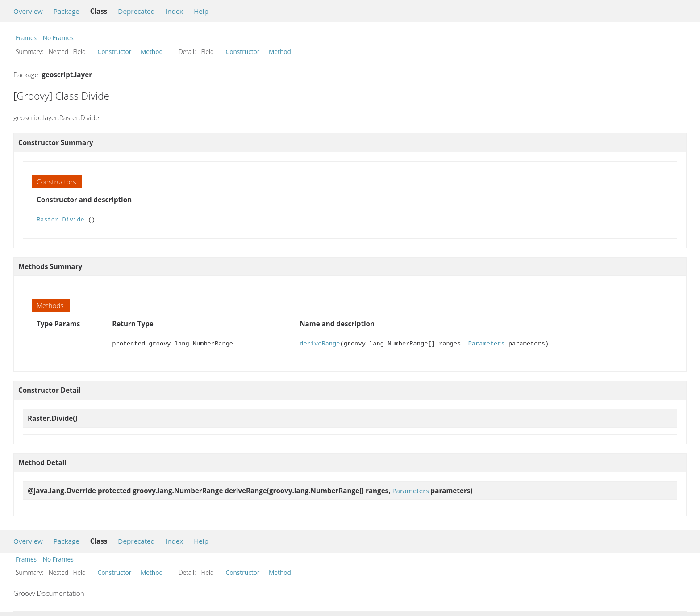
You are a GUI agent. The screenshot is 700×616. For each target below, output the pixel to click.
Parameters (487, 344)
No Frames (58, 38)
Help (201, 11)
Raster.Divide (60, 220)
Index (174, 11)
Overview (28, 11)
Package (67, 11)
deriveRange (320, 344)
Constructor (115, 52)
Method (152, 52)
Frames (26, 38)
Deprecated (136, 11)
